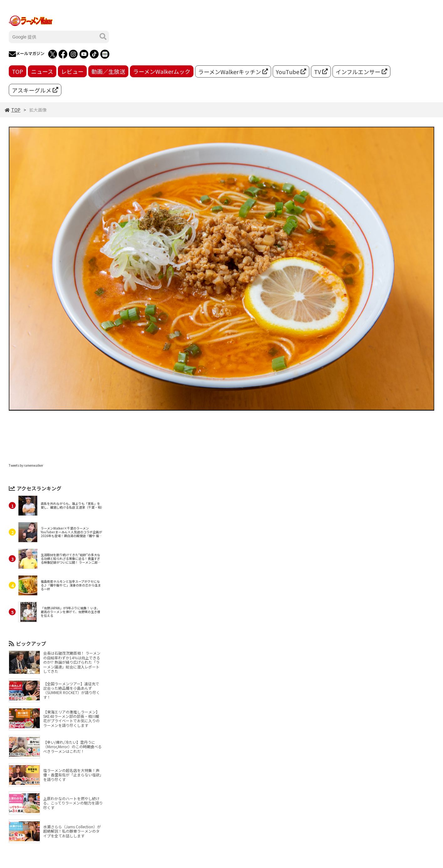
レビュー (72, 71)
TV (321, 72)
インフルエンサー (361, 72)
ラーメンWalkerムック (162, 71)
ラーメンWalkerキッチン (233, 72)
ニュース (42, 71)
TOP (18, 71)
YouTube (291, 72)
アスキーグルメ (35, 90)
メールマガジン (27, 54)
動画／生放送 (108, 71)
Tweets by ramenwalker (26, 465)
